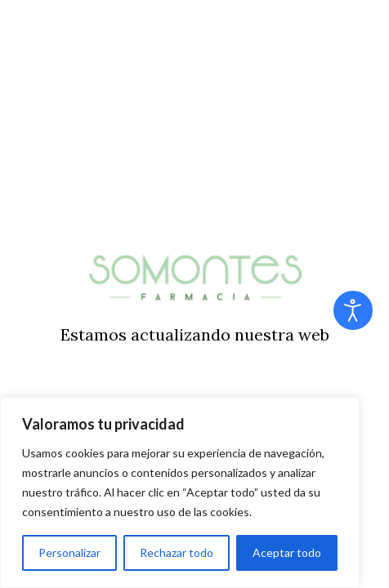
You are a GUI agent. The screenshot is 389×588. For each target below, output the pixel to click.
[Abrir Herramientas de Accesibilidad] (353, 310)
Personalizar (69, 552)
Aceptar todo (287, 552)
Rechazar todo (177, 552)
